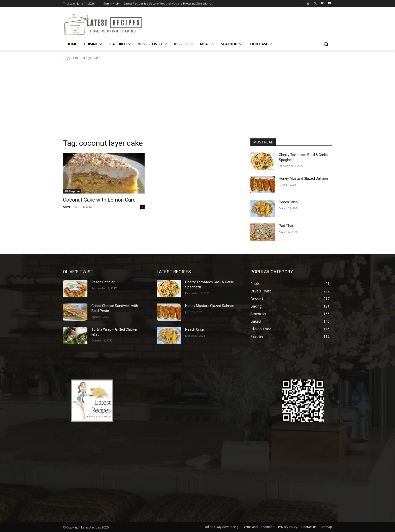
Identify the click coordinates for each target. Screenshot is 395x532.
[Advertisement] (197, 101)
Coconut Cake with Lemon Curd (99, 200)
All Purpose (72, 191)
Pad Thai (286, 226)
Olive (67, 206)
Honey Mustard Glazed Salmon (303, 178)
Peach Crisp (288, 202)
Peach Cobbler (103, 282)
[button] (326, 44)
